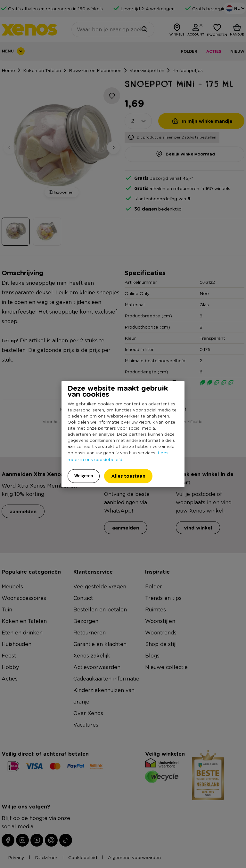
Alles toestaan (128, 476)
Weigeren (84, 475)
